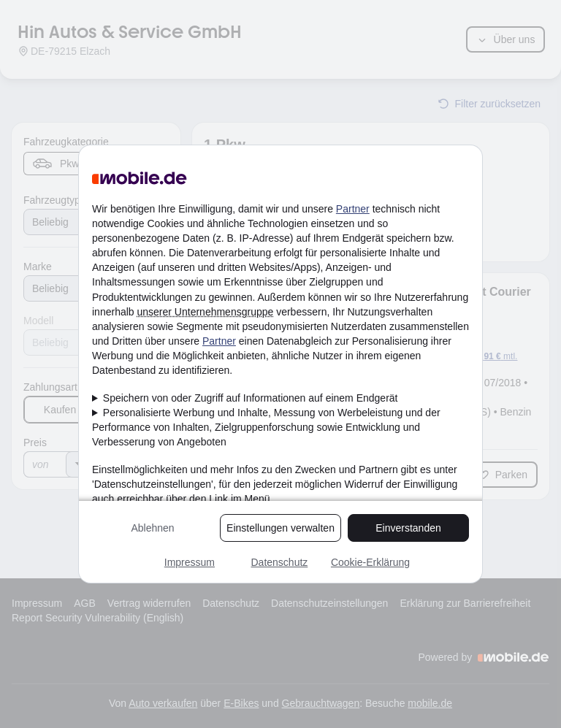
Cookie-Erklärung (370, 562)
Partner (353, 209)
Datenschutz (279, 562)
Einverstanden (408, 528)
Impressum (190, 562)
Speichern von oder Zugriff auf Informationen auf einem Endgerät (251, 398)
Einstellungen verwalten (280, 528)
